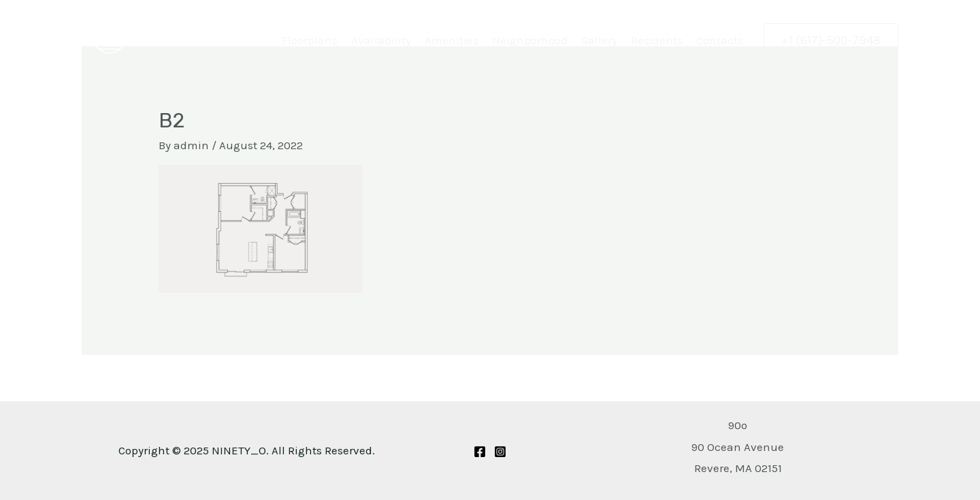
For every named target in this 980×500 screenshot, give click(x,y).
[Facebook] (480, 452)
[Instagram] (500, 452)
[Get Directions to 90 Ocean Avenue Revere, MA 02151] (738, 447)
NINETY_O (173, 37)
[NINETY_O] (109, 35)
